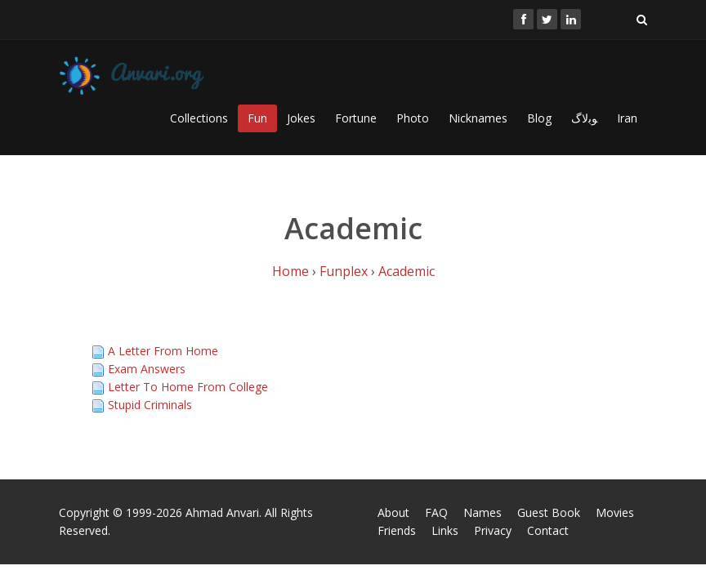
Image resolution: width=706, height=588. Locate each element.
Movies (615, 512)
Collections (199, 118)
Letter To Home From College (188, 387)
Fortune (356, 118)
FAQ (436, 512)
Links (445, 530)
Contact (548, 530)
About (393, 512)
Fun (257, 118)
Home (290, 271)
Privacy (493, 530)
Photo (413, 118)
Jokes (301, 118)
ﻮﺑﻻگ (584, 118)
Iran (627, 118)
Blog (539, 118)
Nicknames (478, 118)
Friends (397, 530)
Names (483, 512)
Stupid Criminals (150, 405)
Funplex (344, 271)
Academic (407, 271)
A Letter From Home (163, 351)
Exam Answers (147, 369)
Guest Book (549, 512)
